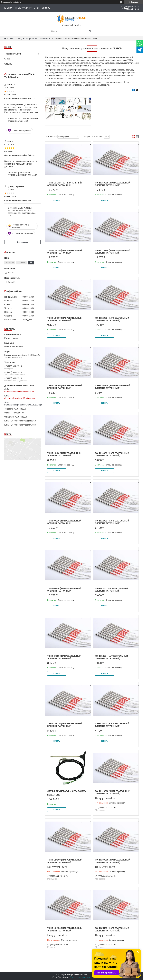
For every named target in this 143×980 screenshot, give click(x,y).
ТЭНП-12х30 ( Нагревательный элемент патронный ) (112, 522)
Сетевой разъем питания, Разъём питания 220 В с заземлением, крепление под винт (22, 212)
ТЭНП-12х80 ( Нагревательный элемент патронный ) (112, 319)
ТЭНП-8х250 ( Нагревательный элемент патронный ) (64, 590)
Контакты (46, 8)
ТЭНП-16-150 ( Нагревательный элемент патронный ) (64, 184)
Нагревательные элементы (39, 39)
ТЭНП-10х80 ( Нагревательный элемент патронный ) (64, 454)
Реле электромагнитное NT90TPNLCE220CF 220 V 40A (23, 174)
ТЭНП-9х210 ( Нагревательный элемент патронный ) (64, 522)
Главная (8, 8)
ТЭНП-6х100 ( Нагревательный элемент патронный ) (64, 657)
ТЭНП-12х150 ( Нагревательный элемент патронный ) (65, 252)
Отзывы (8, 64)
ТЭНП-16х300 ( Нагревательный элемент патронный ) (112, 184)
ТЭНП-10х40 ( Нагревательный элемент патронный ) (112, 725)
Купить (57, 200)
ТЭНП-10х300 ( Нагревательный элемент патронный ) (65, 387)
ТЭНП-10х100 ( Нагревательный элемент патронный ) (23, 120)
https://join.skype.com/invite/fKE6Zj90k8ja (22, 405)
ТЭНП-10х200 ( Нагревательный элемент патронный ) (112, 861)
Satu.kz (84, 975)
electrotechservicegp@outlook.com (20, 398)
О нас (37, 8)
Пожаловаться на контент (80, 977)
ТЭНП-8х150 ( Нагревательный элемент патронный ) (112, 929)
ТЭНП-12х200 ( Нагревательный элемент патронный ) (65, 861)
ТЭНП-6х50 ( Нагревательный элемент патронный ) (111, 657)
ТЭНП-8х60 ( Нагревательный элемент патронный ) (111, 590)
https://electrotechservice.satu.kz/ (19, 392)
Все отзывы (22, 242)
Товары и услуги (22, 8)
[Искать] (90, 31)
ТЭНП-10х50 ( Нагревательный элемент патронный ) (112, 454)
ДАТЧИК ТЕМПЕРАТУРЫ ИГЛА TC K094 (67, 791)
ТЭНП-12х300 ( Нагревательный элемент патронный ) (112, 792)
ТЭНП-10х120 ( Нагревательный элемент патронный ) (65, 725)
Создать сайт (7, 2)
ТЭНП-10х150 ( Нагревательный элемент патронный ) (65, 929)
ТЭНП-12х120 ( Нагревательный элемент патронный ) (112, 252)
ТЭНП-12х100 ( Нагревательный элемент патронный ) (65, 319)
